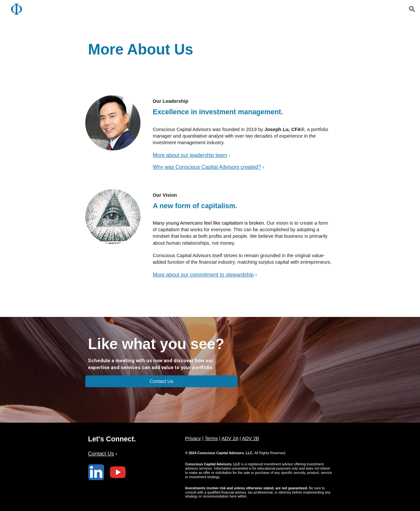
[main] (210, 44)
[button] (412, 9)
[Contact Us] (161, 381)
